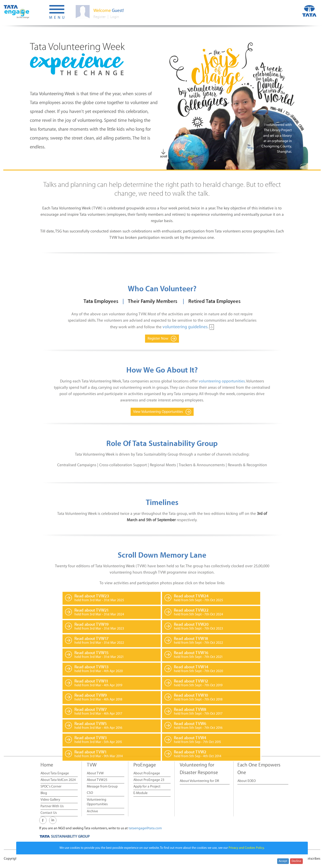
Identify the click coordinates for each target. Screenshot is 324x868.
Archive (92, 811)
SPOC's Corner (51, 787)
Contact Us (49, 813)
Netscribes (313, 859)
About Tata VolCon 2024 (58, 780)
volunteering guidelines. (186, 381)
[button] (57, 13)
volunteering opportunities (222, 436)
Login (115, 17)
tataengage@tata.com (145, 828)
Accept (283, 861)
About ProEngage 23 (149, 780)
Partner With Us (52, 806)
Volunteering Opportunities (97, 802)
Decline (296, 861)
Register (99, 17)
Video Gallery (50, 800)
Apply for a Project (147, 787)
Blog (44, 793)
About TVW (95, 773)
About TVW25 (97, 780)
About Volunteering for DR (199, 781)
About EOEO (247, 781)
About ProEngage (147, 773)
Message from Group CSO (102, 790)
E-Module (140, 793)
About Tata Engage (55, 773)
